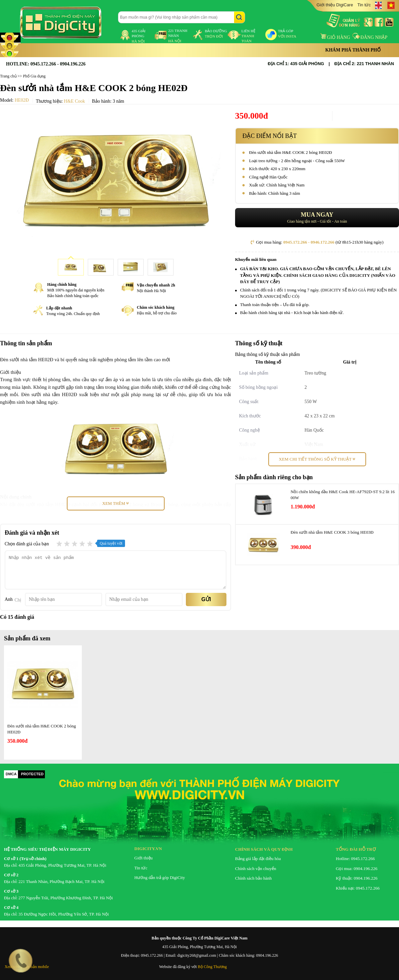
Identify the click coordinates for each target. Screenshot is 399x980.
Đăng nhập (370, 37)
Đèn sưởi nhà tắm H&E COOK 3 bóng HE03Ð (332, 532)
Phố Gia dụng (34, 76)
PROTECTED (32, 774)
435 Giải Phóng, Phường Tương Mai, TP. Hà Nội (63, 865)
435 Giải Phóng (139, 36)
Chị (18, 600)
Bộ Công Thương (212, 967)
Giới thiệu (143, 858)
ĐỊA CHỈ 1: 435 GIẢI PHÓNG (296, 64)
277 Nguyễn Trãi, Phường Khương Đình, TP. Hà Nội (66, 898)
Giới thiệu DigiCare (335, 5)
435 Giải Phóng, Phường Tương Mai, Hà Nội (199, 947)
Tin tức (364, 5)
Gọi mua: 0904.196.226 (357, 869)
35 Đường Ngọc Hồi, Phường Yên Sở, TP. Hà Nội (64, 914)
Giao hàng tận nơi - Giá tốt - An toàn (317, 218)
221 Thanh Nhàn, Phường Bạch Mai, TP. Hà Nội (62, 881)
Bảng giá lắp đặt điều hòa (258, 859)
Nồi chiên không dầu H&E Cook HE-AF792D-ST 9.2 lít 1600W (343, 495)
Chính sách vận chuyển (256, 869)
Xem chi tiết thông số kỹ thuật (317, 459)
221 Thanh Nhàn (178, 36)
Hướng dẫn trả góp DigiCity (160, 877)
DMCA (11, 774)
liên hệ (248, 36)
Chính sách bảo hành (253, 878)
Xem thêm (116, 503)
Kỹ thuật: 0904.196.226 (357, 878)
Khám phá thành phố (353, 50)
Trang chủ (8, 76)
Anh (9, 599)
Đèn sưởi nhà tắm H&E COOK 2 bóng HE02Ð (42, 729)
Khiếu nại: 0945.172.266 (358, 888)
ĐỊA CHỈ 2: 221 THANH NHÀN (364, 64)
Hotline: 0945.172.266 (355, 859)
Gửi (206, 599)
